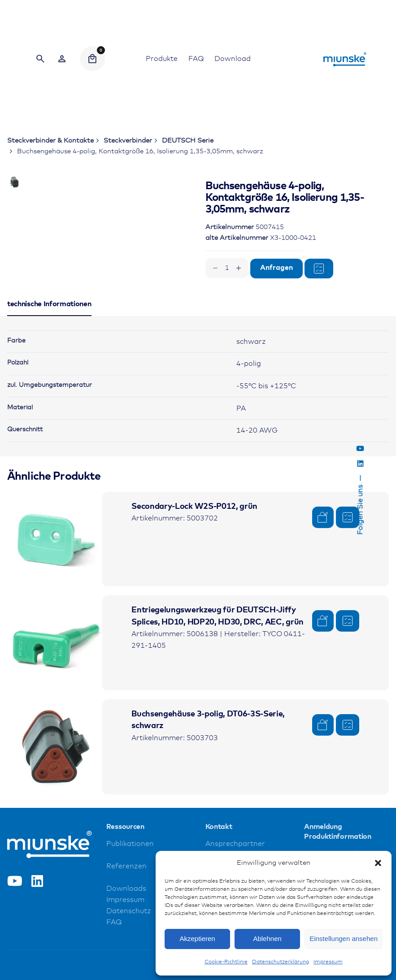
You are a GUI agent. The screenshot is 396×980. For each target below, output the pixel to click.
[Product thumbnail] (55, 608)
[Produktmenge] (227, 268)
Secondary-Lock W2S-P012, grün (194, 576)
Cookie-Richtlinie (226, 962)
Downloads (126, 958)
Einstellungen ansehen (344, 939)
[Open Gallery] (138, 217)
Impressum (328, 962)
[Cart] (92, 59)
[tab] (49, 385)
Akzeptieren (197, 939)
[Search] (40, 59)
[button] (378, 863)
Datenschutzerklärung (281, 962)
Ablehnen (267, 939)
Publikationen (130, 913)
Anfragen (276, 268)
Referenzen (126, 936)
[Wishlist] (62, 59)
